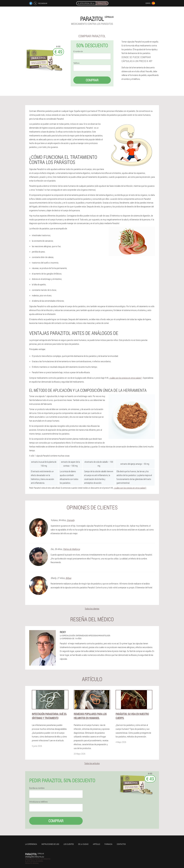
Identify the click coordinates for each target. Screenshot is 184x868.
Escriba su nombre (37, 788)
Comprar (92, 80)
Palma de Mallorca (71, 549)
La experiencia (31, 844)
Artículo (96, 844)
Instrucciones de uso (50, 844)
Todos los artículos (92, 763)
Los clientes (69, 844)
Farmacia (108, 844)
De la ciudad (83, 844)
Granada (71, 520)
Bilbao (68, 578)
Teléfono (76, 63)
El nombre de (78, 51)
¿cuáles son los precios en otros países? (126, 378)
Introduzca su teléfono (38, 802)
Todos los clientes (92, 609)
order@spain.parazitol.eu (35, 857)
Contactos (121, 844)
